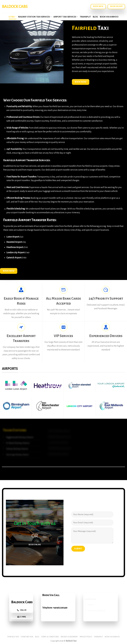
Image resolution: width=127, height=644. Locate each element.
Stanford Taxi (27, 637)
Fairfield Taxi (13, 637)
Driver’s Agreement (69, 637)
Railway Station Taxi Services (35, 17)
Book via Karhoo (109, 17)
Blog (95, 17)
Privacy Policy (86, 637)
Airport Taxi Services (66, 17)
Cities (13, 17)
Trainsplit (85, 17)
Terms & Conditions (50, 637)
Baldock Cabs (15, 7)
